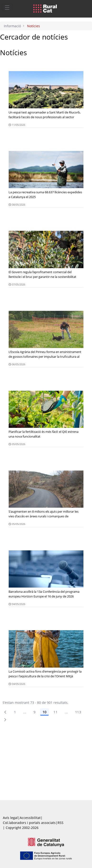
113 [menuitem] (78, 712)
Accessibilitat (30, 818)
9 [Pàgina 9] (34, 712)
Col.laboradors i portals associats (29, 823)
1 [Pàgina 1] (15, 712)
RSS (61, 823)
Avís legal (10, 818)
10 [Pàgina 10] (44, 712)
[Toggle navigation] (7, 7)
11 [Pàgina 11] (56, 712)
